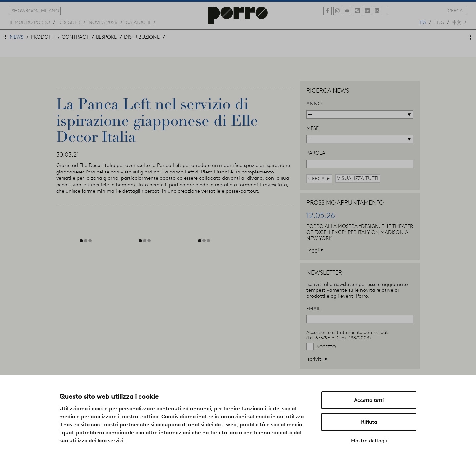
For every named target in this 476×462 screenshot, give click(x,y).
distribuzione (142, 37)
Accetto (326, 347)
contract (75, 37)
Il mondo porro (30, 22)
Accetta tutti (369, 400)
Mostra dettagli (369, 441)
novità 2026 (103, 22)
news (17, 37)
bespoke (106, 37)
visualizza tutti (358, 178)
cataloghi (138, 22)
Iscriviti (317, 359)
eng (439, 22)
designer (69, 22)
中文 (457, 22)
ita (423, 22)
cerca (455, 11)
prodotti (43, 37)
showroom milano (35, 11)
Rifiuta (369, 422)
